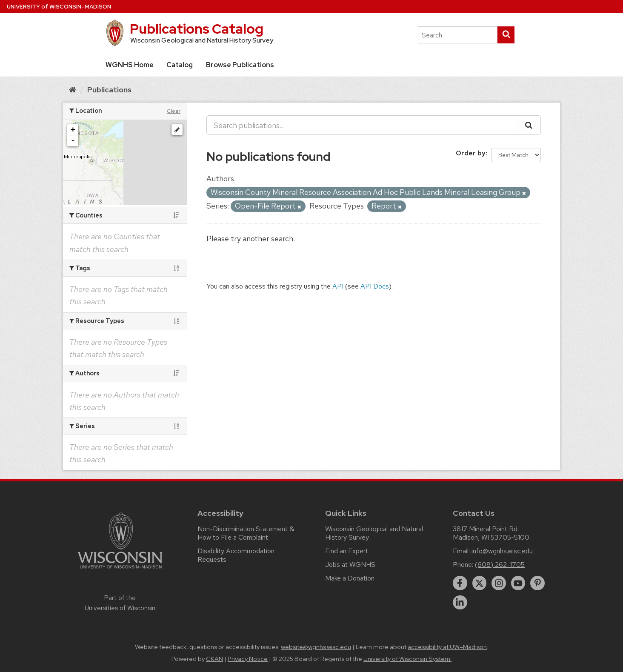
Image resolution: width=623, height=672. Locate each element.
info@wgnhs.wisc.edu (502, 551)
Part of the (120, 603)
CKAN (214, 659)
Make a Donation (350, 578)
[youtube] (518, 583)
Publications (109, 90)
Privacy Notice (248, 659)
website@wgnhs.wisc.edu (316, 647)
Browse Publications (240, 65)
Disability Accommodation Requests (236, 555)
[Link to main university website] (120, 570)
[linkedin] (460, 603)
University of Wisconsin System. (407, 659)
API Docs (375, 286)
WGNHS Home (130, 65)
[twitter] (480, 583)
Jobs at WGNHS (350, 565)
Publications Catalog (197, 29)
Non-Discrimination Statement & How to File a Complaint (246, 533)
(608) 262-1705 (500, 565)
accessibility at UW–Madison (447, 647)
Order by (471, 153)
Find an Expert (347, 551)
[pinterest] (537, 583)
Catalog (180, 65)
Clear (174, 111)
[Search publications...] (362, 125)
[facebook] (460, 583)
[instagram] (499, 583)
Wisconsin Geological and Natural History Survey (374, 533)
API (338, 286)
